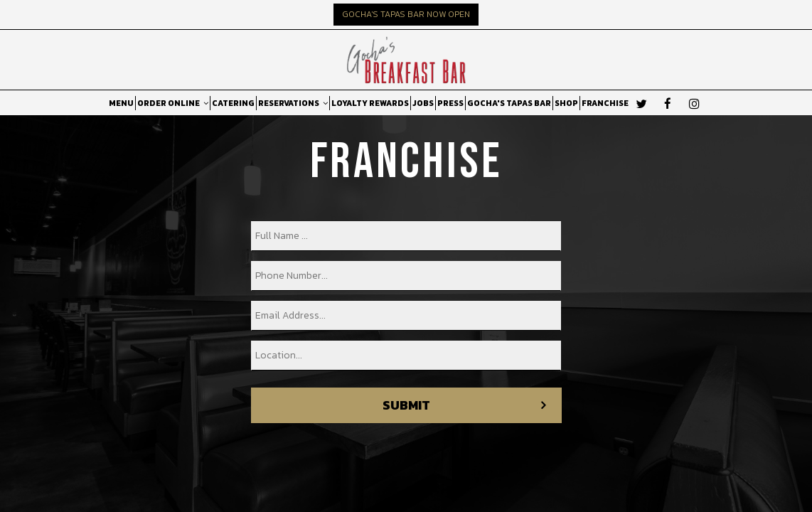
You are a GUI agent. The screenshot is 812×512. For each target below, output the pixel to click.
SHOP (566, 103)
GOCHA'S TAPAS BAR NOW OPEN (406, 14)
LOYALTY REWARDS (370, 103)
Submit (406, 405)
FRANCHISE (605, 103)
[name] (406, 236)
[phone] (406, 276)
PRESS (450, 103)
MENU (121, 103)
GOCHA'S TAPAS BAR (509, 103)
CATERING (233, 103)
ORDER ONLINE (173, 103)
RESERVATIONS (293, 103)
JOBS (423, 103)
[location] (406, 356)
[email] (406, 316)
